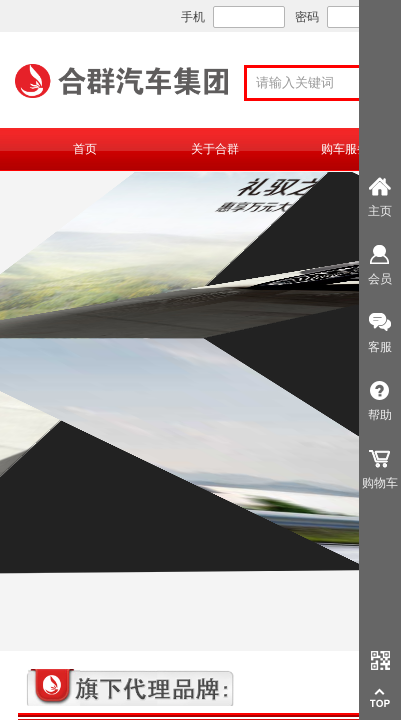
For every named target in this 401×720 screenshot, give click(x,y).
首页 (85, 149)
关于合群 (215, 149)
